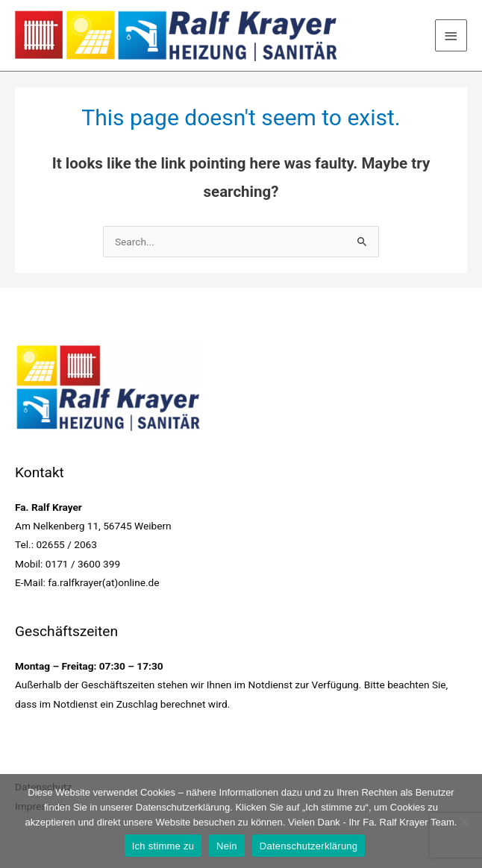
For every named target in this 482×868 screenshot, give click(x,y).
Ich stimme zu (163, 846)
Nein (227, 846)
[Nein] (463, 821)
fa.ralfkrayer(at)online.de (103, 582)
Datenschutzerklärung (309, 846)
